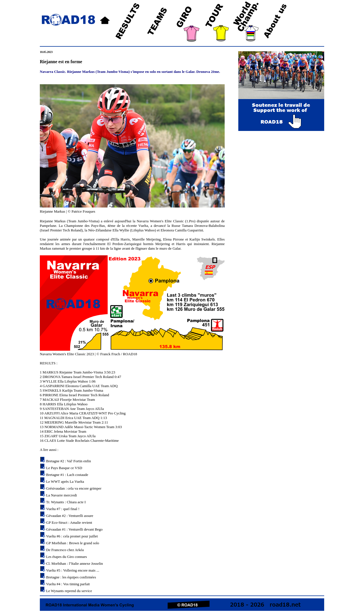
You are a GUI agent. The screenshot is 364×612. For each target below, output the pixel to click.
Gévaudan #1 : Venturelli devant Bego (74, 529)
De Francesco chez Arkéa (65, 550)
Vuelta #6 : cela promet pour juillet (72, 536)
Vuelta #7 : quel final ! (63, 509)
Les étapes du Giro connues (67, 557)
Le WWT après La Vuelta (65, 481)
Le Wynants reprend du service (69, 591)
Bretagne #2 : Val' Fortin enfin (69, 461)
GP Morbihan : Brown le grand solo (73, 543)
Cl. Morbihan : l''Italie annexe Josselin (75, 563)
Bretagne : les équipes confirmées (71, 577)
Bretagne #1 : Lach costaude (67, 475)
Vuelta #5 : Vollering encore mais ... (73, 570)
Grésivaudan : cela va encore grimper (74, 488)
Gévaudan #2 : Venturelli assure (70, 516)
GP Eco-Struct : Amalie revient (69, 522)
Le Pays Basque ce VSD (64, 468)
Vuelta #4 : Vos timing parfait (68, 584)
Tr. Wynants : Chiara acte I (66, 502)
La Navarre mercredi (61, 495)
